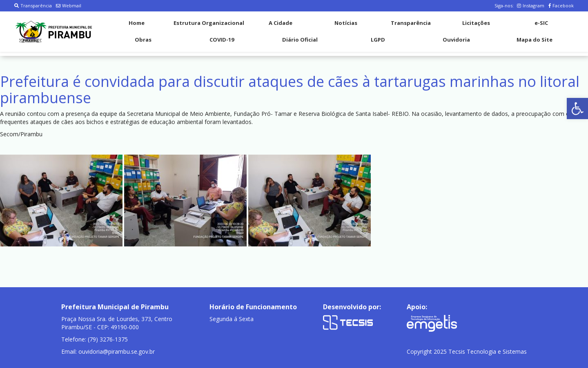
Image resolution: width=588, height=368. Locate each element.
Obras (143, 40)
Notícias (346, 23)
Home (137, 23)
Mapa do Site (535, 40)
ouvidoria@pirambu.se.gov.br (117, 351)
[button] (577, 109)
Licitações (476, 23)
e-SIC (541, 23)
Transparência (33, 6)
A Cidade (281, 23)
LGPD (378, 40)
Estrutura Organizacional (209, 23)
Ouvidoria (456, 40)
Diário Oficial (300, 40)
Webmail (69, 6)
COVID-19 (222, 40)
